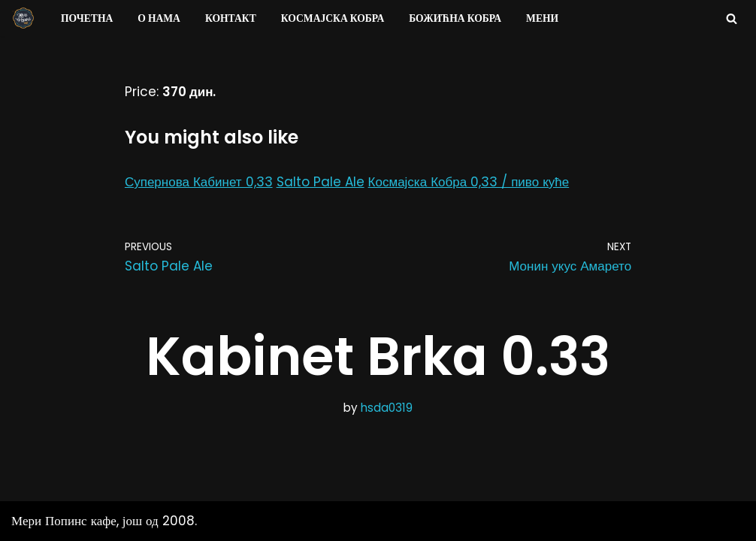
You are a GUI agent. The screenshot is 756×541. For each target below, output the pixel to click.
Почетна (87, 18)
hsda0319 (387, 408)
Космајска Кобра (333, 18)
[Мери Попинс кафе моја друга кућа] (23, 18)
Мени (542, 18)
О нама (159, 18)
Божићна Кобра (455, 18)
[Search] (732, 18)
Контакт (231, 18)
